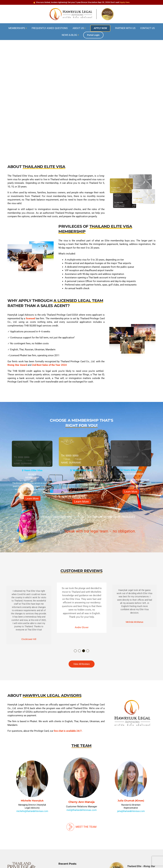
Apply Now (100, 28)
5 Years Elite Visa (32, 470)
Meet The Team (81, 827)
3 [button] (84, 651)
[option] (32, 472)
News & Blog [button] (69, 35)
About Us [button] (78, 28)
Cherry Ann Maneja (81, 802)
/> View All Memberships (50, 517)
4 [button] (88, 651)
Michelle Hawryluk (32, 801)
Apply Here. (125, 2)
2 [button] (80, 651)
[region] (81, 91)
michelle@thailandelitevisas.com (32, 811)
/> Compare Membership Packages (107, 517)
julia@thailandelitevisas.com (131, 811)
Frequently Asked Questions (50, 28)
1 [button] (75, 651)
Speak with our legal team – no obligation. (100, 531)
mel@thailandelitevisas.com (82, 810)
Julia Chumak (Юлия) (131, 801)
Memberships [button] (17, 28)
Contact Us (147, 28)
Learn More (32, 498)
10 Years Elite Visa (131, 470)
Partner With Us (125, 28)
